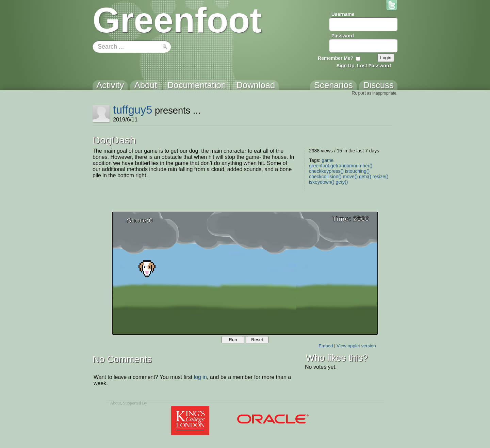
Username (343, 14)
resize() (381, 177)
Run (233, 340)
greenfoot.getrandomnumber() (341, 166)
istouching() (357, 171)
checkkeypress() (326, 171)
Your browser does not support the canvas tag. (245, 273)
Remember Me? (336, 58)
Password (343, 36)
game (328, 160)
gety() (342, 182)
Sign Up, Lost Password (364, 66)
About (115, 403)
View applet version (356, 346)
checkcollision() (325, 177)
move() (350, 177)
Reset (257, 340)
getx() (365, 177)
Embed (326, 346)
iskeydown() (322, 182)
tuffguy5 (133, 110)
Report (359, 93)
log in (200, 377)
